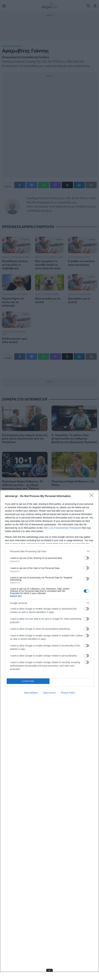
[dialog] (49, 735)
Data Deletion (31, 693)
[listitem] (49, 551)
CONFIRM (28, 681)
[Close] (93, 496)
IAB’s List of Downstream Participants (62, 528)
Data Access (49, 693)
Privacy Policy (68, 693)
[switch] (86, 558)
